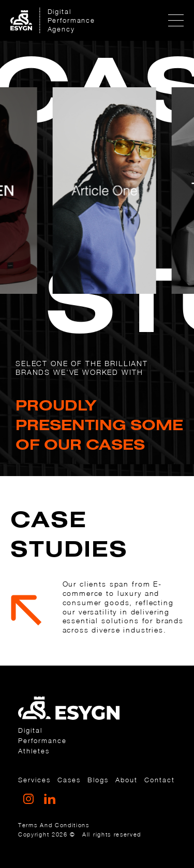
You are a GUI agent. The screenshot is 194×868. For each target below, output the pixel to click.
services (34, 780)
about (126, 780)
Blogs (98, 780)
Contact (160, 780)
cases (69, 780)
